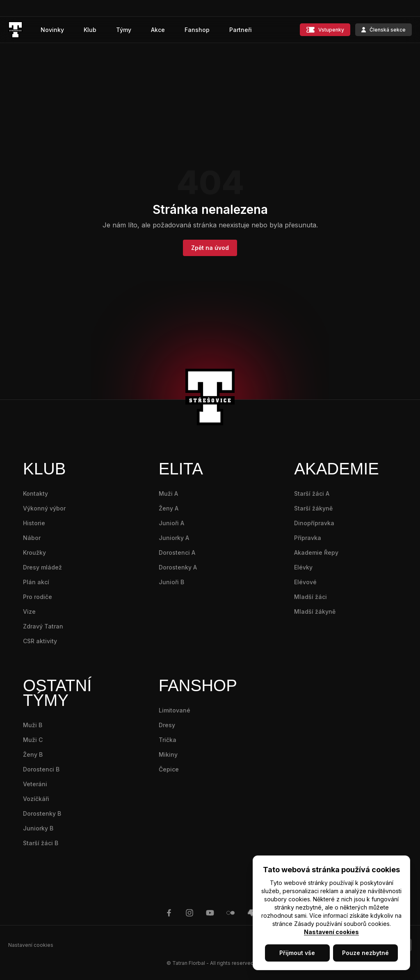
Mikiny (168, 754)
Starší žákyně (313, 508)
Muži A (168, 493)
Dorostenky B (42, 813)
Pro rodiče (38, 597)
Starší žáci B (41, 843)
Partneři (241, 30)
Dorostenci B (41, 769)
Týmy (124, 30)
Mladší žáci (310, 597)
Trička (168, 740)
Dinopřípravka (314, 523)
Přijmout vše (297, 953)
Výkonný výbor (44, 508)
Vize (29, 611)
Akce (158, 30)
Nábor (32, 538)
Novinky (52, 30)
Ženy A (169, 508)
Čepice (169, 769)
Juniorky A (174, 538)
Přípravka (308, 538)
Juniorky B (38, 828)
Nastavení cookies (331, 932)
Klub (90, 30)
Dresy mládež (42, 567)
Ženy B (33, 754)
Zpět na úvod (210, 248)
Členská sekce (383, 30)
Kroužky (34, 552)
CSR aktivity (40, 641)
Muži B (33, 725)
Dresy (167, 725)
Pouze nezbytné (365, 953)
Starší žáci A (312, 493)
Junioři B (171, 582)
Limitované (175, 710)
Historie (34, 523)
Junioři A (171, 523)
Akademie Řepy (316, 552)
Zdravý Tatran (43, 626)
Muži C (33, 740)
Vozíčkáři (36, 799)
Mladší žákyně (315, 611)
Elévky (303, 567)
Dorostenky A (178, 567)
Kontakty (35, 493)
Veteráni (35, 784)
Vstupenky (325, 30)
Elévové (305, 582)
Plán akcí (36, 582)
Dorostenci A (177, 552)
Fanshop (197, 30)
